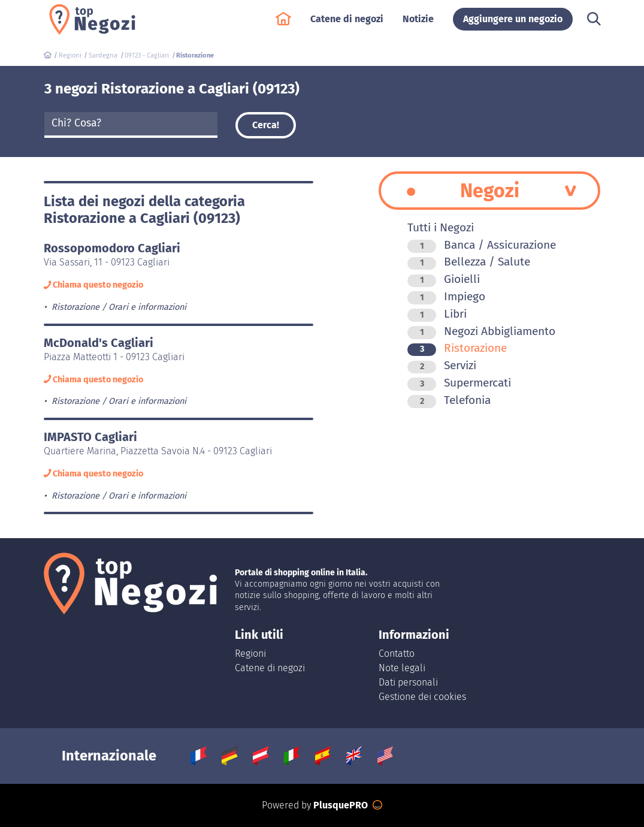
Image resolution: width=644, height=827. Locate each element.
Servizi (442, 365)
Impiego (446, 296)
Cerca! (266, 125)
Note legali (402, 668)
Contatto (397, 654)
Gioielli (444, 279)
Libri (437, 314)
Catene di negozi (347, 25)
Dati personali (408, 682)
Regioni (250, 654)
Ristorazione (457, 348)
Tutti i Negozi (441, 227)
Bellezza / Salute (469, 262)
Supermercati (459, 383)
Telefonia (449, 400)
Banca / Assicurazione (482, 245)
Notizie (418, 25)
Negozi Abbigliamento (481, 331)
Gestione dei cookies (422, 697)
